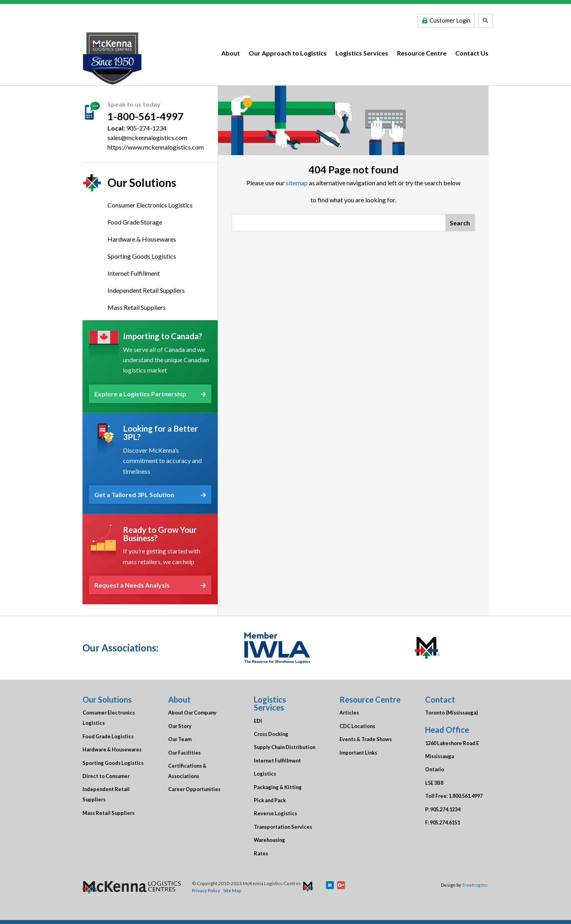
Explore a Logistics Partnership (150, 394)
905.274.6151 (445, 822)
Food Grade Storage (135, 222)
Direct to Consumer (106, 776)
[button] (486, 21)
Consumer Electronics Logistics (150, 205)
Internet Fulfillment (134, 273)
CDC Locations (357, 726)
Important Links (358, 753)
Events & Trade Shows (366, 739)
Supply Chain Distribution (285, 747)
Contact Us (472, 53)
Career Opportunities (194, 789)
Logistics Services (362, 53)
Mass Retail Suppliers (137, 307)
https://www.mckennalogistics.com (156, 147)
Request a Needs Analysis (150, 585)
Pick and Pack (270, 800)
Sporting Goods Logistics (142, 256)
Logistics (265, 774)
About (231, 53)
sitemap (297, 183)
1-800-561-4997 (146, 116)
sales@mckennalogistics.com (147, 137)
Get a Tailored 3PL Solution (150, 495)
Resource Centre (422, 53)
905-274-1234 (146, 128)
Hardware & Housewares (142, 239)
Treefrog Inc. (475, 885)
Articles (349, 713)
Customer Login (450, 20)
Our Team (180, 739)
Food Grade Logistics (108, 736)
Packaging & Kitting (278, 787)
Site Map (232, 890)
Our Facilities (184, 753)
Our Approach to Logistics (288, 53)
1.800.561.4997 (466, 796)
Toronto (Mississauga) (451, 713)
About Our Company (192, 713)
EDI (258, 721)
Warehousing (269, 840)
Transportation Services (283, 827)
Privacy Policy (206, 890)
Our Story (180, 726)
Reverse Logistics (275, 813)
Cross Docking (271, 734)
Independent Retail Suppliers (146, 290)
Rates (261, 853)
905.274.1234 (445, 809)
